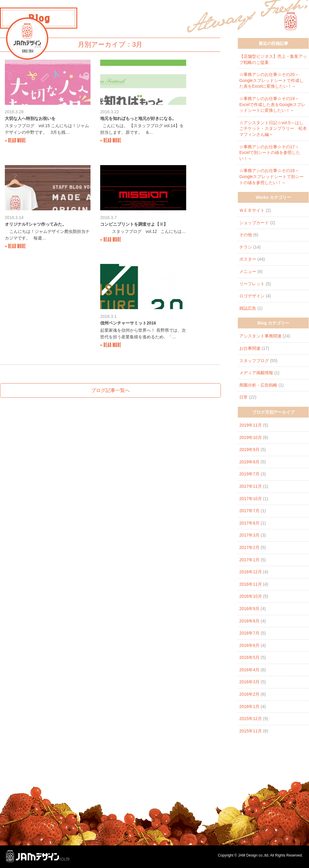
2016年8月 (249, 621)
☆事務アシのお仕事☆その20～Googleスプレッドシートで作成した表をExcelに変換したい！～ (271, 80)
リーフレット (252, 284)
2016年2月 (249, 694)
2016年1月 (249, 707)
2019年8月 (249, 462)
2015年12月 (251, 719)
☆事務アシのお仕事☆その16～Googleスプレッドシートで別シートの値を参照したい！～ (271, 176)
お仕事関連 (250, 348)
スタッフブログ (254, 361)
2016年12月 (251, 572)
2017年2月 (249, 547)
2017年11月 (251, 486)
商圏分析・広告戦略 (258, 385)
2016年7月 (249, 633)
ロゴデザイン (252, 296)
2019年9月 (249, 450)
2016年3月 (249, 682)
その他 (246, 235)
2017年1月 (249, 560)
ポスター (248, 259)
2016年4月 (249, 670)
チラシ (246, 247)
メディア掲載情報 (256, 373)
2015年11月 (251, 731)
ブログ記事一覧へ (110, 291)
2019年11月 (251, 425)
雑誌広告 (248, 308)
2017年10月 (251, 499)
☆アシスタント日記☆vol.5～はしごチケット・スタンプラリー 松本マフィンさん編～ (273, 128)
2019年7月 (249, 474)
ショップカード (254, 223)
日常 (244, 397)
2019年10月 (251, 437)
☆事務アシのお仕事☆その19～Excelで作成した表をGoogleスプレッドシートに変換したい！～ (272, 104)
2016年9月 (249, 609)
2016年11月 (251, 584)
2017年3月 (249, 535)
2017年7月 (249, 511)
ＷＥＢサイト (252, 210)
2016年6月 (249, 645)
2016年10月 (251, 596)
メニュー (248, 271)
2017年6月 (249, 523)
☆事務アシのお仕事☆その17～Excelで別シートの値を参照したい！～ (270, 153)
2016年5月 (249, 657)
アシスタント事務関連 (260, 336)
